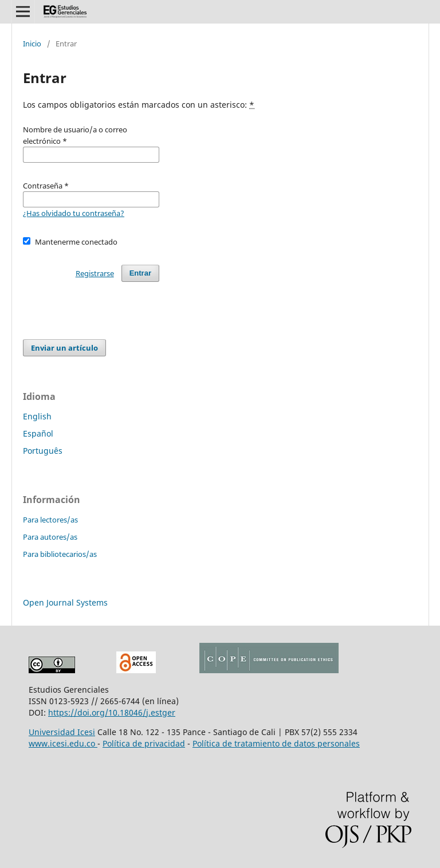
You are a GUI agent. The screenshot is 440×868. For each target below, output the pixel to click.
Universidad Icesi (62, 732)
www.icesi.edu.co (63, 743)
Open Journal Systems (65, 602)
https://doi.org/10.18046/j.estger (112, 712)
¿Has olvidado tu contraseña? (74, 213)
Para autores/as (50, 537)
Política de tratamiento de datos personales (276, 743)
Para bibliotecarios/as (60, 554)
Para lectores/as (50, 520)
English (37, 416)
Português (43, 451)
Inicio (32, 44)
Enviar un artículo (64, 348)
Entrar (140, 273)
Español (38, 433)
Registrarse (95, 273)
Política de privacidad (144, 743)
